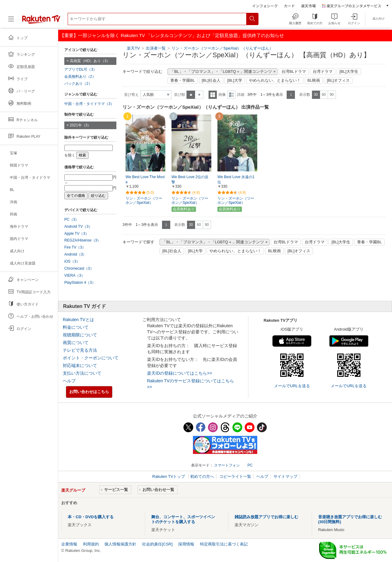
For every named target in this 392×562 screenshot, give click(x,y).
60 (324, 95)
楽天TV (133, 48)
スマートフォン (227, 465)
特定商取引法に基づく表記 (224, 544)
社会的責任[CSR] (157, 544)
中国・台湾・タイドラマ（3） (89, 104)
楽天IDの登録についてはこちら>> (179, 373)
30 (316, 95)
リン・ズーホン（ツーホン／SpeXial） (144, 201)
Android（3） (75, 254)
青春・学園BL (183, 81)
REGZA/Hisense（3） (83, 240)
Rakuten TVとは (78, 320)
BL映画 (314, 81)
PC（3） (72, 219)
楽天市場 (308, 6)
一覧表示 (213, 95)
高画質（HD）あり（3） (90, 61)
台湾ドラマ (323, 72)
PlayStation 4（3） (80, 283)
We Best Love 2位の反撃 (190, 180)
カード (289, 6)
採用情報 (186, 544)
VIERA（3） (75, 275)
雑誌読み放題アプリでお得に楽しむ (266, 517)
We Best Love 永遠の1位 (236, 180)
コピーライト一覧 (235, 476)
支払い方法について (82, 373)
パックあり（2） (78, 84)
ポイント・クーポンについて (91, 358)
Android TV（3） (78, 227)
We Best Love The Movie (145, 180)
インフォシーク (265, 6)
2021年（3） (81, 125)
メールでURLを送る (292, 386)
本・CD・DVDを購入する (91, 517)
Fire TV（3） (75, 247)
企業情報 (69, 544)
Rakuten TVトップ (169, 476)
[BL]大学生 (349, 72)
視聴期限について (80, 335)
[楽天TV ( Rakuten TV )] (41, 21)
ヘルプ (69, 381)
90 (332, 95)
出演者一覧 (156, 48)
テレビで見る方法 (80, 350)
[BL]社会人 (211, 81)
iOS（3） (72, 261)
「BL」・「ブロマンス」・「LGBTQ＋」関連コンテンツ (221, 72)
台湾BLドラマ (294, 72)
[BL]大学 (235, 81)
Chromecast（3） (79, 268)
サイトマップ (285, 476)
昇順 (191, 95)
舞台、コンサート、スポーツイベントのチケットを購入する (183, 519)
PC (250, 465)
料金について (76, 327)
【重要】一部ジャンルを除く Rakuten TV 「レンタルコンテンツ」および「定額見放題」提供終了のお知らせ (172, 35)
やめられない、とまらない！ (275, 81)
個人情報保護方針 (120, 544)
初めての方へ (202, 476)
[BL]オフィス (338, 81)
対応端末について (80, 365)
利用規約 (91, 544)
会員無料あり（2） (80, 77)
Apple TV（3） (77, 234)
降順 (199, 95)
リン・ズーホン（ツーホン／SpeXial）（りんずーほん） (222, 48)
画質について (76, 343)
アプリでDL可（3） (81, 69)
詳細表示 (231, 95)
